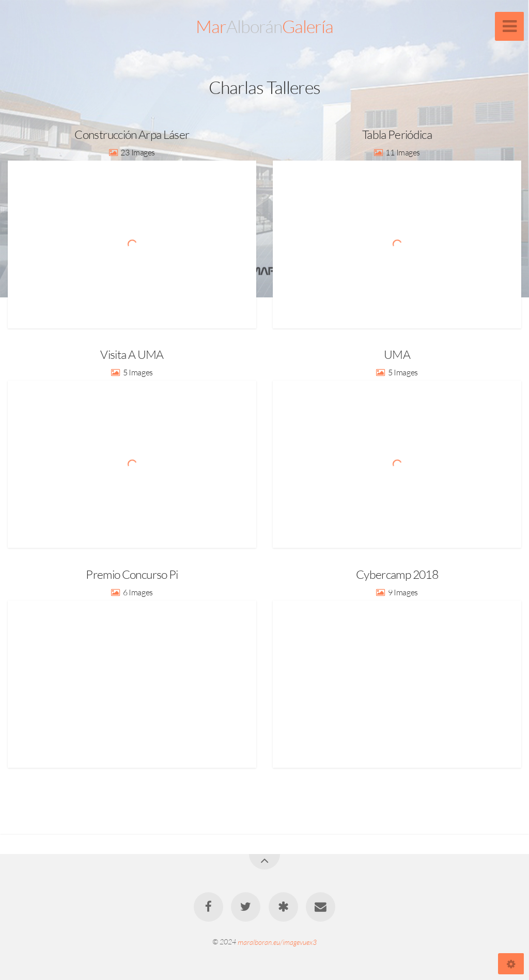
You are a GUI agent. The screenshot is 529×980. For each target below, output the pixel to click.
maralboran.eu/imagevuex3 (277, 942)
